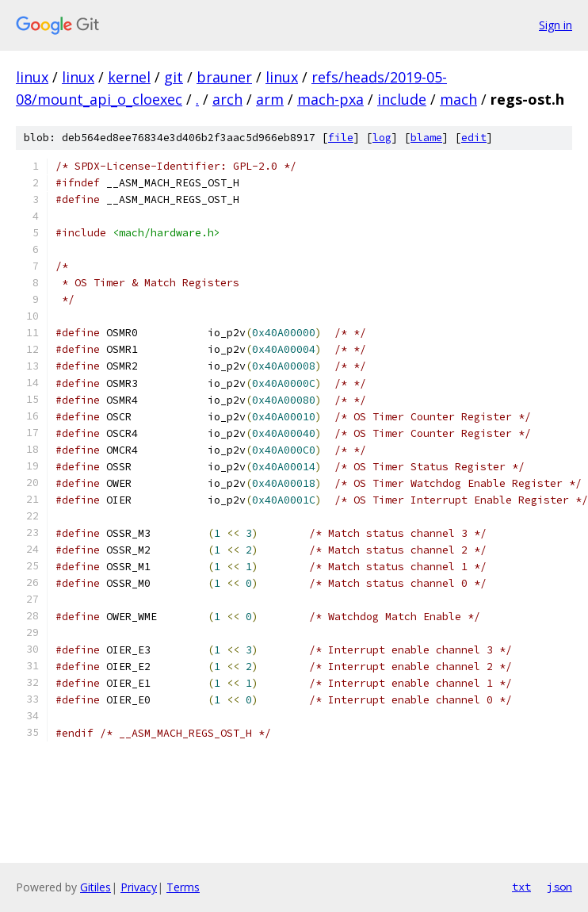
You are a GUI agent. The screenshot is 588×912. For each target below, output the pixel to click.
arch (227, 99)
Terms (183, 887)
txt (521, 887)
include (402, 99)
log (382, 138)
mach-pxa (330, 99)
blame (426, 138)
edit (474, 138)
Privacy (139, 887)
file (341, 138)
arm (270, 99)
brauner (224, 77)
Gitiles (95, 887)
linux (32, 77)
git (174, 77)
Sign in (556, 25)
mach (458, 99)
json (559, 887)
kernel (129, 77)
